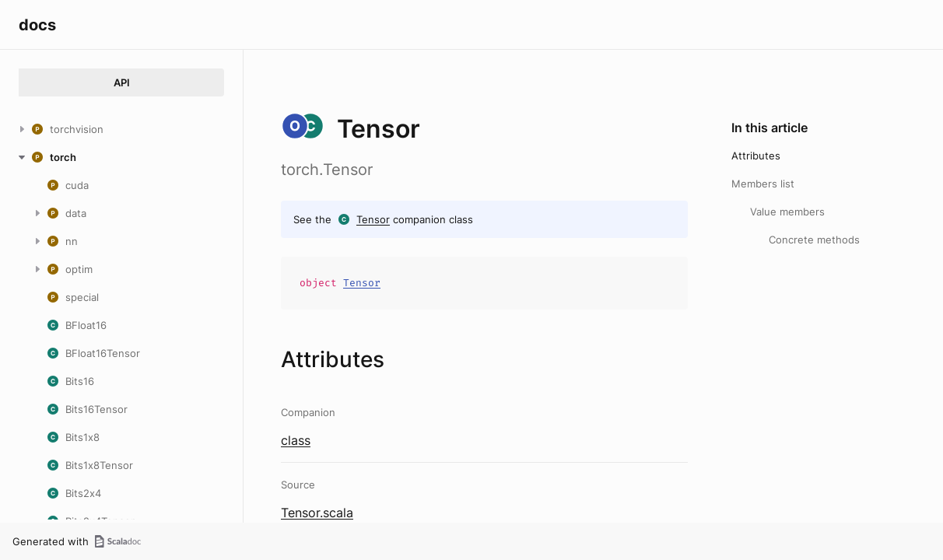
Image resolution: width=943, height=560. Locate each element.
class (296, 440)
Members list (763, 184)
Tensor (373, 219)
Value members (787, 212)
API (122, 82)
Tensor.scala (317, 513)
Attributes (756, 156)
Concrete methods (814, 240)
